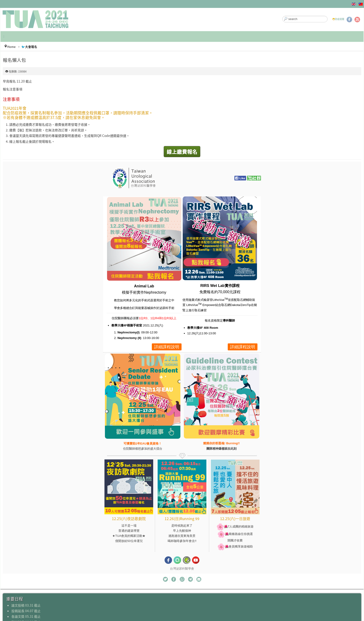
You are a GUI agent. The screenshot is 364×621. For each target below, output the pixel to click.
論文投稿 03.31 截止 (26, 605)
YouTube (357, 20)
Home (11, 47)
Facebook (349, 20)
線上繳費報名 (182, 151)
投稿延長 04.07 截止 (26, 611)
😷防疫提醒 (338, 19)
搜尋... (282, 16)
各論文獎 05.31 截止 (26, 616)
